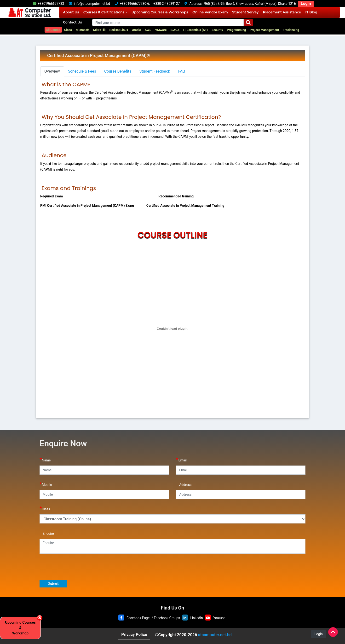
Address (184, 484)
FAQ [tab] (182, 71)
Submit (53, 584)
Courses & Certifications (105, 12)
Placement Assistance (282, 12)
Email (181, 460)
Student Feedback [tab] (155, 71)
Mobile (46, 484)
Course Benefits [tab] (118, 71)
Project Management (264, 30)
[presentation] (76, 567)
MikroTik (99, 30)
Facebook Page (138, 618)
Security (217, 30)
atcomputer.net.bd (215, 635)
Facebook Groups (167, 618)
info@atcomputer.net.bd (92, 4)
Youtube (219, 618)
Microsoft (82, 30)
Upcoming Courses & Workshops (160, 12)
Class (45, 509)
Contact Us (72, 22)
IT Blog (311, 12)
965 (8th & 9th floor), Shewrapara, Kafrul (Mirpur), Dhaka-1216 (250, 4)
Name (45, 460)
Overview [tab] (52, 71)
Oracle (136, 30)
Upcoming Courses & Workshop (20, 628)
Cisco (68, 30)
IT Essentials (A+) (195, 30)
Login (306, 3)
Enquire (47, 533)
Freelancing (291, 30)
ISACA (175, 30)
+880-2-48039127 (167, 4)
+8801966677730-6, (135, 4)
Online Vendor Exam (210, 12)
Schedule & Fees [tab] (82, 71)
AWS (148, 30)
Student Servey (245, 12)
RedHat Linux (119, 30)
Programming (236, 30)
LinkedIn (197, 618)
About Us (71, 12)
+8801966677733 (48, 4)
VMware (161, 30)
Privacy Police (134, 634)
